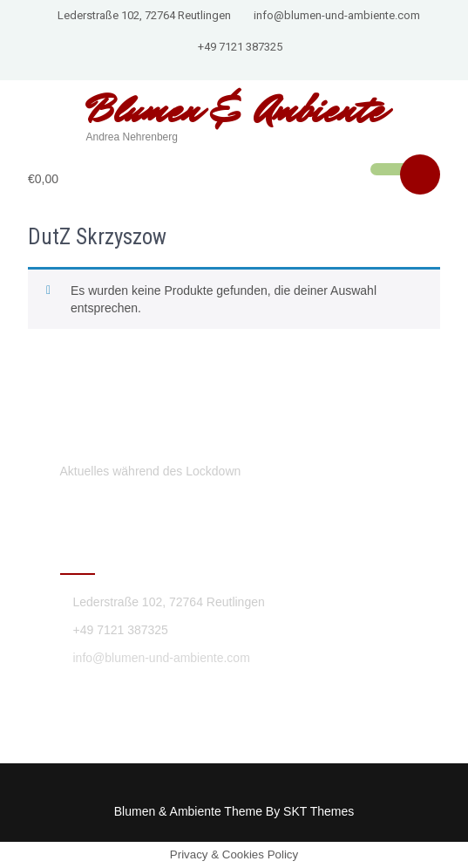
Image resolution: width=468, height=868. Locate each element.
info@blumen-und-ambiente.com (337, 15)
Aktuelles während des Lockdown (151, 471)
